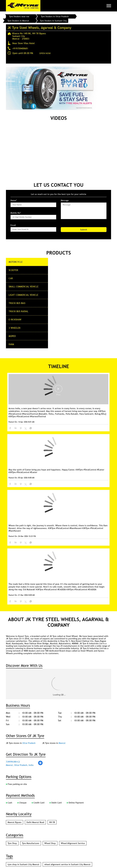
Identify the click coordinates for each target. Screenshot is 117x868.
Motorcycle (16, 262)
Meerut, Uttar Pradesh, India (20, 672)
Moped (12, 336)
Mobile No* (16, 213)
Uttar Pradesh (29, 650)
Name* (14, 200)
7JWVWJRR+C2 (13, 669)
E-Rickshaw (15, 319)
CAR (11, 278)
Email (13, 225)
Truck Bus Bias (17, 303)
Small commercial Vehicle (24, 286)
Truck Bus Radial (19, 311)
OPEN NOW (45, 53)
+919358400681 (20, 48)
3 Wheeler (15, 328)
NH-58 (52, 729)
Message (65, 200)
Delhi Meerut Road (35, 729)
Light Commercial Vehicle (23, 295)
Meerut (62, 650)
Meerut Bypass (15, 729)
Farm (11, 344)
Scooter (13, 270)
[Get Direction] (40, 672)
